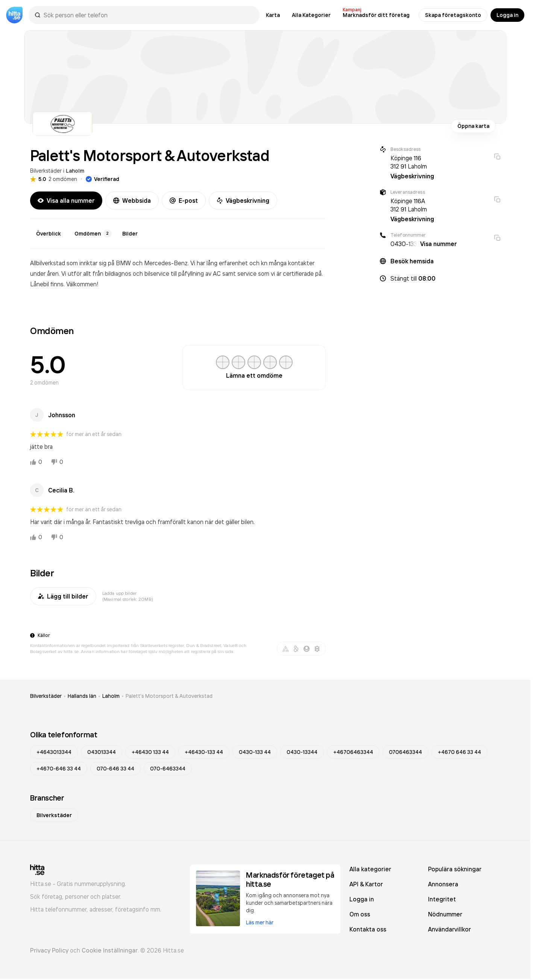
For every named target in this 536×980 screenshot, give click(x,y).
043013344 (102, 752)
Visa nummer (439, 244)
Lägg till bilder (63, 596)
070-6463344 (168, 769)
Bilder (130, 234)
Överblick (49, 234)
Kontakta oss (368, 929)
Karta (273, 15)
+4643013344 (54, 752)
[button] (440, 278)
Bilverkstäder (46, 171)
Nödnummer (445, 914)
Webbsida (132, 201)
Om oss (360, 914)
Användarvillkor (449, 929)
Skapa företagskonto (453, 15)
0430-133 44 (255, 752)
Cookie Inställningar (110, 950)
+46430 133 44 (150, 752)
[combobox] (148, 15)
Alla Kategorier (311, 15)
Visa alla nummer (66, 201)
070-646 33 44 (115, 769)
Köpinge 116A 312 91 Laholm (409, 205)
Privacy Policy (49, 950)
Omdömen (93, 234)
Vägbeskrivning (243, 201)
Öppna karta (473, 126)
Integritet (442, 899)
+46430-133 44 (204, 752)
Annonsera (443, 884)
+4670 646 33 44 (459, 752)
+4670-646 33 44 (59, 769)
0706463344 (405, 752)
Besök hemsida (412, 261)
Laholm (75, 171)
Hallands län (82, 696)
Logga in (507, 15)
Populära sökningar (455, 869)
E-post (184, 201)
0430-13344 (302, 752)
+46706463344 (353, 752)
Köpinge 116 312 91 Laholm (409, 162)
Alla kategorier (370, 869)
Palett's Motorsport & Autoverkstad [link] (169, 696)
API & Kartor (366, 884)
